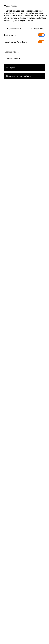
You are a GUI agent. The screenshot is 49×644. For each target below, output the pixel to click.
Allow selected (13, 59)
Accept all (11, 67)
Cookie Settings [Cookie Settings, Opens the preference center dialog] (11, 52)
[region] (24, 322)
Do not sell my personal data (19, 76)
